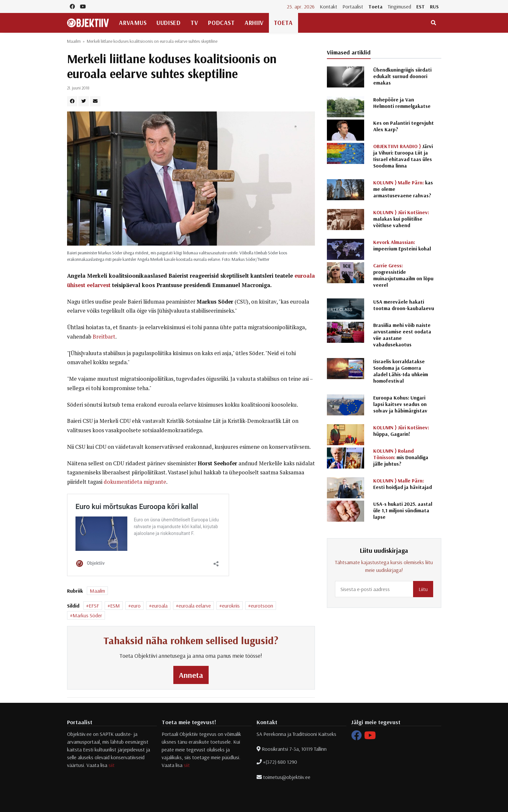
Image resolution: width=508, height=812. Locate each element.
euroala (160, 606)
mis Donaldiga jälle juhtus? (401, 457)
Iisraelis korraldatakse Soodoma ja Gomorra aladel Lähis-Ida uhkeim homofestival (401, 371)
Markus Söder (87, 615)
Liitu (423, 589)
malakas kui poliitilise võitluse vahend (401, 219)
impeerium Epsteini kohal (402, 245)
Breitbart (104, 337)
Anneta (191, 675)
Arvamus (133, 23)
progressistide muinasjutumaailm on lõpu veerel (403, 275)
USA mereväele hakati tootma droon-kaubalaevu (404, 305)
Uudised (168, 23)
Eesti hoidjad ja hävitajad (403, 484)
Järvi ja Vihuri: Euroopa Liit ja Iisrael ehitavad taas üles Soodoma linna (403, 156)
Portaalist (353, 6)
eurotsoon (262, 606)
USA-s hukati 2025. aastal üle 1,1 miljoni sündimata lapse (403, 510)
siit (112, 765)
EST (421, 6)
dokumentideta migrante (135, 482)
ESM (115, 606)
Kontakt (329, 6)
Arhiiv (254, 23)
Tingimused (399, 6)
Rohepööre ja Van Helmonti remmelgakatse (402, 103)
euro (136, 606)
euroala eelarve (195, 606)
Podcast (221, 23)
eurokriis (231, 606)
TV (194, 23)
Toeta (375, 6)
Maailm (74, 41)
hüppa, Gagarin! (401, 431)
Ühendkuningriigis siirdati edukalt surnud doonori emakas (402, 76)
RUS (434, 6)
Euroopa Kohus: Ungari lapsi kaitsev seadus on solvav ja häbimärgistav (400, 404)
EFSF (94, 606)
